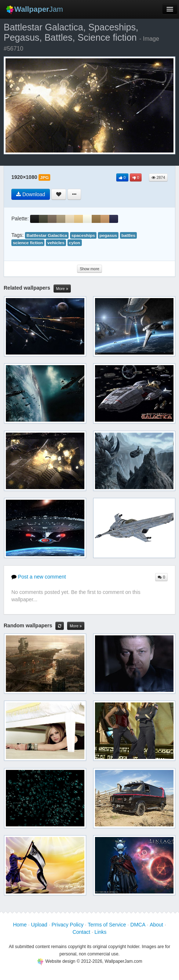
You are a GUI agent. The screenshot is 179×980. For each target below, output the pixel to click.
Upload (39, 925)
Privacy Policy (68, 925)
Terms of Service (107, 925)
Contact (81, 932)
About (156, 925)
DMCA (138, 925)
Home (20, 925)
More (62, 289)
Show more (89, 269)
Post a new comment (39, 577)
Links (101, 932)
